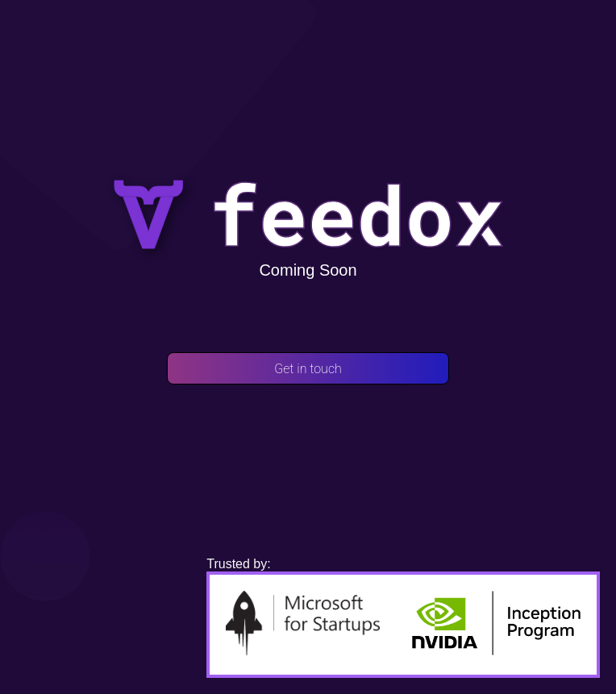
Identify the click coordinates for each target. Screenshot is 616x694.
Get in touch (308, 369)
